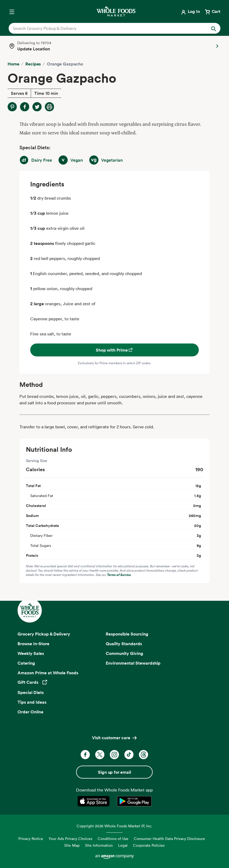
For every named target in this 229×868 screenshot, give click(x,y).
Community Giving (124, 653)
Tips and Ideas (32, 702)
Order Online (30, 712)
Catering (26, 663)
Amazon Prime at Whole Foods (48, 673)
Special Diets (31, 692)
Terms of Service (119, 575)
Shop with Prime (114, 350)
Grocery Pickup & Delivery (44, 634)
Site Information (99, 845)
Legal (123, 845)
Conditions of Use (113, 839)
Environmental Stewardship (133, 663)
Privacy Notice (31, 839)
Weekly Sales (31, 653)
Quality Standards (124, 644)
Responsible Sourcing (127, 634)
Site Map (72, 845)
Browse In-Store (33, 644)
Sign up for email (114, 772)
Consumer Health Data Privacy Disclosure (169, 839)
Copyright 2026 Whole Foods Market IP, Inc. (114, 826)
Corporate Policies (149, 845)
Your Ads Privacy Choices (70, 839)
